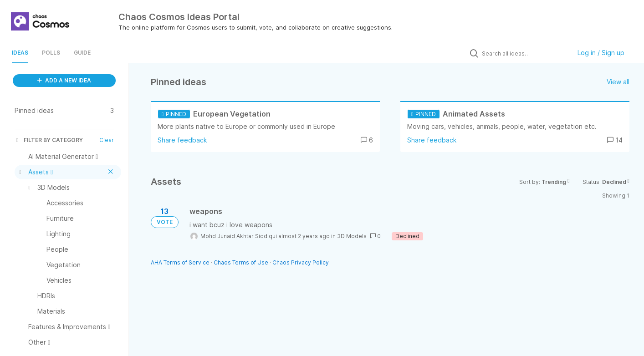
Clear (107, 140)
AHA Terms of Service (181, 262)
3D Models (352, 236)
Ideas (20, 53)
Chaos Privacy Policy (301, 262)
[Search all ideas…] (524, 53)
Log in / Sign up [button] (601, 53)
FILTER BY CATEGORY (49, 140)
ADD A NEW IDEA (64, 80)
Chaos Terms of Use (241, 262)
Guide (82, 53)
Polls (51, 53)
